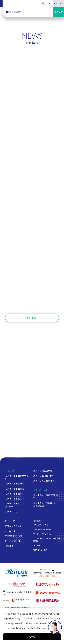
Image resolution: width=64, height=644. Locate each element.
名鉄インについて (13, 526)
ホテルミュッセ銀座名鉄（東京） (46, 496)
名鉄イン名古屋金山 (15, 498)
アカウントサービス (14, 536)
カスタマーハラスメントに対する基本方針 (47, 540)
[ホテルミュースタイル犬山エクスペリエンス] (17, 600)
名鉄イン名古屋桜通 (15, 488)
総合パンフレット (13, 541)
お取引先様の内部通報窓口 (44, 529)
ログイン (48, 328)
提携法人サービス (40, 550)
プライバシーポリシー (42, 525)
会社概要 (9, 546)
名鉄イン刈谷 (11, 511)
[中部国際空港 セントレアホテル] (17, 592)
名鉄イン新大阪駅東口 (44, 481)
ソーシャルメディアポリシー (44, 534)
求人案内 (37, 545)
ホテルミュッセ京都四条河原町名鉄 (44, 504)
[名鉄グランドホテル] (47, 585)
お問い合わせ (32, 307)
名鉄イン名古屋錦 (14, 493)
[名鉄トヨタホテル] (47, 600)
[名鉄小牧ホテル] (47, 593)
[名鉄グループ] (17, 573)
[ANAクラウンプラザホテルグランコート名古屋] (17, 584)
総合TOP (46, 3)
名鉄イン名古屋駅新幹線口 (17, 477)
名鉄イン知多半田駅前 (44, 471)
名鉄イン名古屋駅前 (15, 483)
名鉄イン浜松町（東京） (44, 476)
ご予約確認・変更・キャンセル (25, 328)
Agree (32, 637)
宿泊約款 (37, 521)
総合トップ (10, 521)
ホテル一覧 (10, 531)
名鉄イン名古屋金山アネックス (15, 505)
